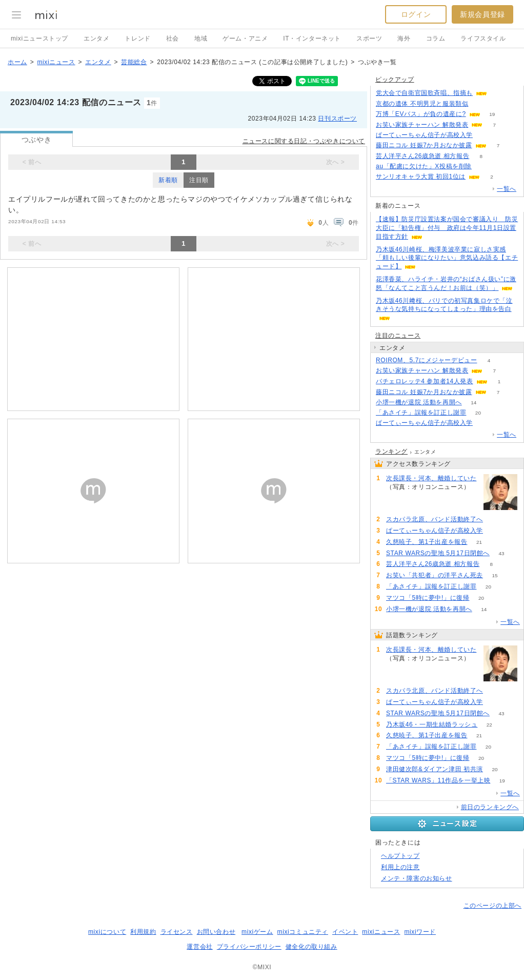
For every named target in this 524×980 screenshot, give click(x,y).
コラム (436, 38)
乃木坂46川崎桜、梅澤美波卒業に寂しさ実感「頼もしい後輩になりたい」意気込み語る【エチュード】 (447, 258)
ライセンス (177, 932)
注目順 (199, 180)
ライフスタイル (483, 38)
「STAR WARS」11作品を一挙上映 (438, 780)
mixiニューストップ (39, 38)
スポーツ (369, 38)
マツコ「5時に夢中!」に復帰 (428, 598)
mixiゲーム (257, 932)
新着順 (168, 180)
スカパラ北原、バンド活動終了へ (435, 519)
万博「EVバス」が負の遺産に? (421, 114)
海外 (404, 38)
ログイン (416, 14)
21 (479, 542)
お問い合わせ (216, 932)
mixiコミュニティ (303, 932)
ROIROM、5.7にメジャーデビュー (426, 360)
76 (483, 166)
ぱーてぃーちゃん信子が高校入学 (424, 135)
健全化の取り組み (311, 947)
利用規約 (143, 932)
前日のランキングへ (490, 807)
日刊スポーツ (337, 119)
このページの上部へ (492, 906)
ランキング (391, 452)
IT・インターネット (312, 38)
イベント (345, 932)
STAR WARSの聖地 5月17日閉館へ (438, 553)
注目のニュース (398, 336)
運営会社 (199, 947)
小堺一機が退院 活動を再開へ (419, 402)
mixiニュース (56, 62)
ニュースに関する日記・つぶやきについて (304, 141)
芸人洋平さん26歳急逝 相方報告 (422, 156)
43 (501, 553)
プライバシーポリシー (249, 947)
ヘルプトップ (400, 856)
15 (495, 575)
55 (499, 93)
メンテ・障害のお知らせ (417, 878)
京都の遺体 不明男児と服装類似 (422, 104)
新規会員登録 (482, 14)
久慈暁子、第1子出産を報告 (427, 542)
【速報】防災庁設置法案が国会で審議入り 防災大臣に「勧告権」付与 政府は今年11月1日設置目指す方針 (447, 228)
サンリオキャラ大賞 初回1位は (421, 177)
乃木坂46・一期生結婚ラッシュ (432, 724)
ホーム (17, 62)
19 (492, 114)
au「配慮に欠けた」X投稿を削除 (424, 166)
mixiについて (107, 932)
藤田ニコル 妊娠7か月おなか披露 (424, 145)
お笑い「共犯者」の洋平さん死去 (435, 575)
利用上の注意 (400, 867)
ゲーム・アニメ (245, 38)
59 (495, 520)
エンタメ (96, 38)
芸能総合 (134, 62)
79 (398, 496)
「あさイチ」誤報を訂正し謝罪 (421, 413)
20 (478, 413)
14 (473, 403)
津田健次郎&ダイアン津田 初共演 (435, 769)
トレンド (137, 38)
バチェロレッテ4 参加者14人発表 (425, 381)
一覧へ (507, 189)
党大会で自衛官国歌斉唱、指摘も (424, 93)
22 (489, 725)
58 (480, 104)
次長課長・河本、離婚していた (431, 478)
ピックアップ (395, 80)
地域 (201, 38)
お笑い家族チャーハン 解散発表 (422, 125)
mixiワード (420, 932)
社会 (173, 38)
